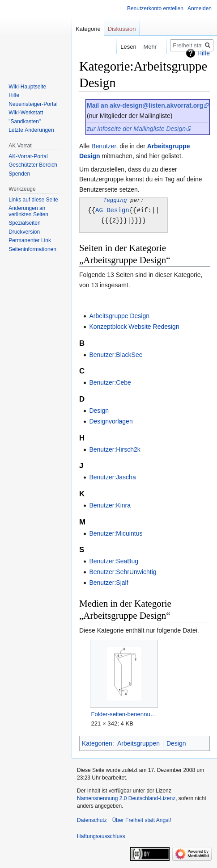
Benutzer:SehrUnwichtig (123, 571)
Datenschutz (92, 819)
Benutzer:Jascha (112, 476)
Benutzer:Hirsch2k (115, 449)
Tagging (115, 200)
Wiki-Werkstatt (26, 113)
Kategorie (88, 29)
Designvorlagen (111, 420)
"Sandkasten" (25, 122)
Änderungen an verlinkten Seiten (28, 211)
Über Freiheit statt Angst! (142, 819)
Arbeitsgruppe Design (119, 315)
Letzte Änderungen (31, 130)
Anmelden (200, 8)
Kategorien (97, 742)
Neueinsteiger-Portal (33, 104)
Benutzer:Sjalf (108, 582)
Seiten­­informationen (32, 249)
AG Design (112, 210)
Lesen (122, 47)
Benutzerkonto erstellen (155, 8)
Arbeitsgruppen (138, 742)
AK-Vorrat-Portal (28, 156)
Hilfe (14, 95)
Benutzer (104, 146)
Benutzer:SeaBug (114, 560)
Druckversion (24, 232)
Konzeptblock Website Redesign (134, 326)
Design (99, 410)
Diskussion (122, 29)
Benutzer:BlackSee (116, 354)
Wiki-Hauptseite (27, 87)
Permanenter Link (30, 240)
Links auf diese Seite (33, 200)
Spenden (19, 174)
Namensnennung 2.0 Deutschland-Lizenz (126, 797)
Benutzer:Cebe (110, 382)
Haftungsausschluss (101, 835)
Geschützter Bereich (33, 165)
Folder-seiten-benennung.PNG (124, 713)
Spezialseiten (24, 223)
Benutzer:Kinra (110, 504)
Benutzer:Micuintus (116, 533)
